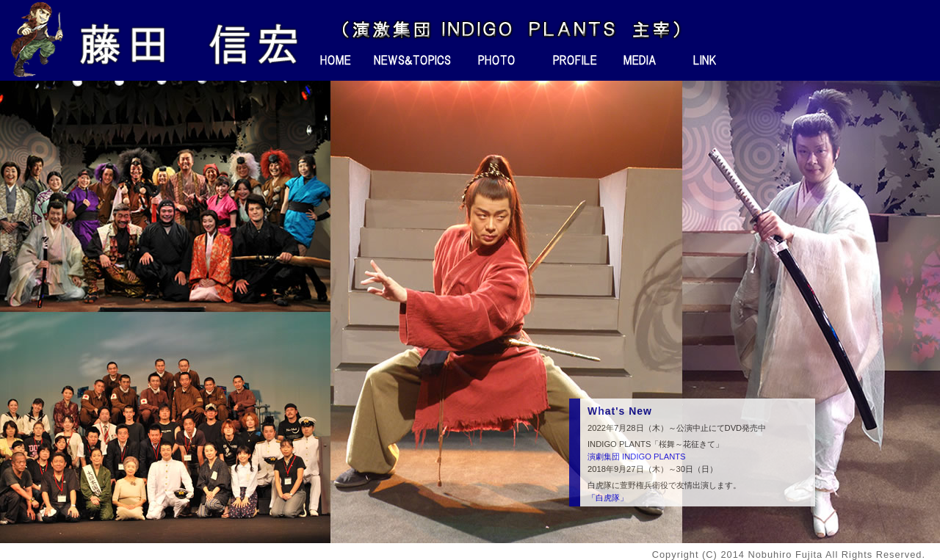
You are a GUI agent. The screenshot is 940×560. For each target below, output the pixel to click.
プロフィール (566, 61)
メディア (640, 61)
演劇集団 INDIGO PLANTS (637, 457)
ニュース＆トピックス (413, 61)
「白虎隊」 (608, 498)
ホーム (337, 61)
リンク (706, 61)
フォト (495, 61)
